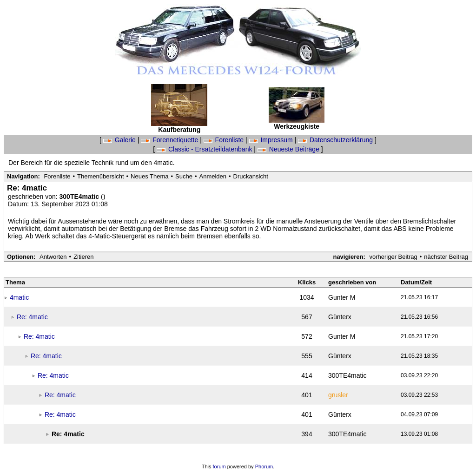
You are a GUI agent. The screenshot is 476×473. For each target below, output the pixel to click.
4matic (19, 297)
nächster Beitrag (446, 257)
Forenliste (225, 140)
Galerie (120, 140)
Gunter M (342, 297)
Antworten (53, 257)
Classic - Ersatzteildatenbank (205, 149)
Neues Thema (149, 176)
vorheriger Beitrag (393, 257)
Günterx (340, 317)
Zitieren (83, 257)
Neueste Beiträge (289, 149)
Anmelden (213, 176)
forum (219, 466)
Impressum (272, 140)
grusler (338, 395)
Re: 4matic (32, 317)
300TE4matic (80, 197)
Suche (184, 176)
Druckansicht (251, 176)
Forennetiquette (170, 140)
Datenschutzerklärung (336, 140)
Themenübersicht (100, 176)
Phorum (264, 466)
